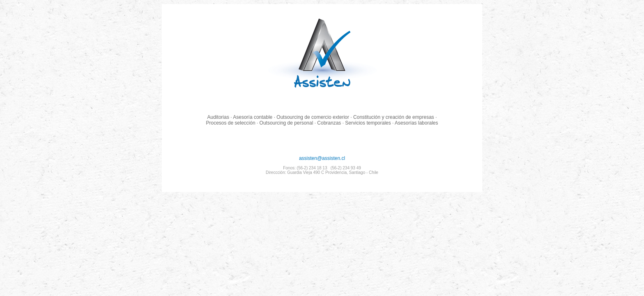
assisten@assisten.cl (322, 165)
